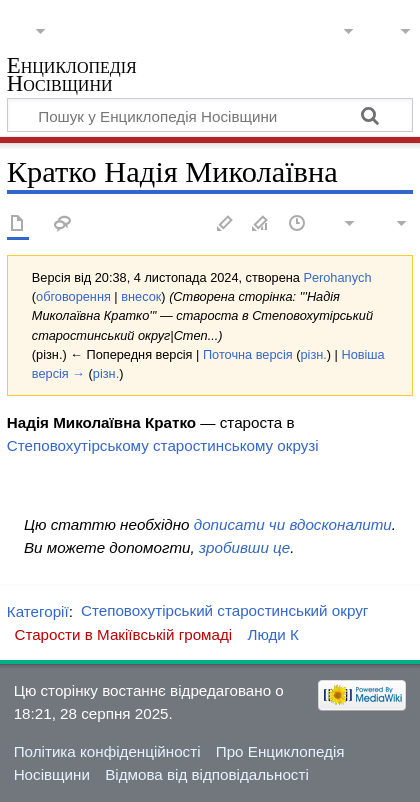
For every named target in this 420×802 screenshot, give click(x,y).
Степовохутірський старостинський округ (224, 610)
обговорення (73, 296)
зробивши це (244, 547)
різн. (313, 354)
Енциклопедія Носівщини (72, 76)
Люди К (272, 634)
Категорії (38, 610)
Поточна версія (248, 354)
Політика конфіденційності (107, 751)
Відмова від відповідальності (207, 774)
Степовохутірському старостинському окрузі (163, 445)
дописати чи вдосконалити (293, 524)
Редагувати (225, 224)
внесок (141, 296)
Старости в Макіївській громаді (123, 634)
